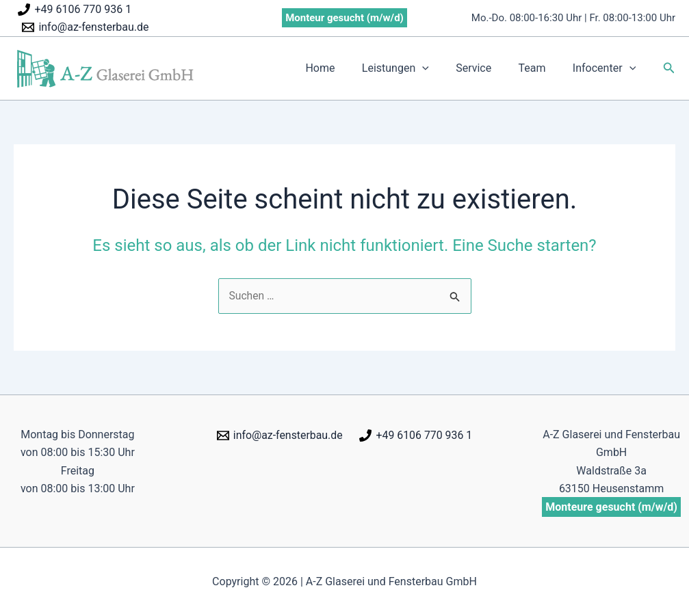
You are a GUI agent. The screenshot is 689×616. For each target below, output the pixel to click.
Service (486, 68)
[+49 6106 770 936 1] (75, 10)
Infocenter (607, 68)
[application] (440, 68)
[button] (669, 68)
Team (540, 68)
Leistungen (413, 68)
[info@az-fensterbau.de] (86, 27)
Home (342, 68)
